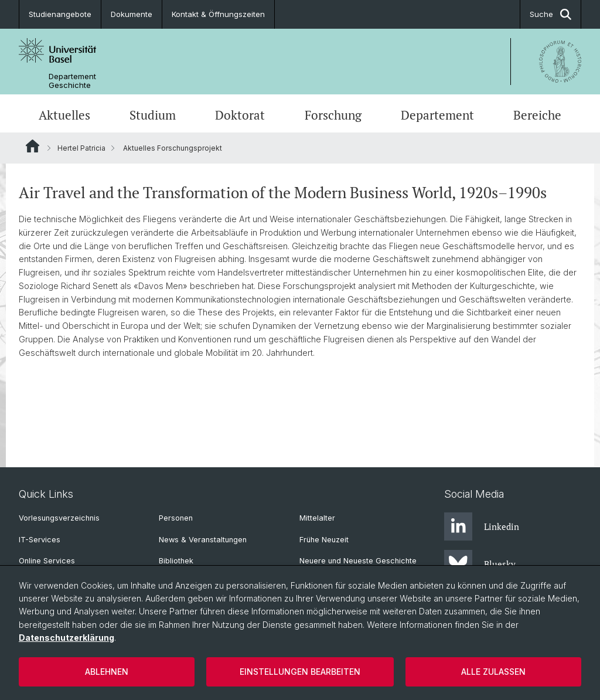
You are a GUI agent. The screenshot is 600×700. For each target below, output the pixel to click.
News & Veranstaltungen (203, 540)
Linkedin (482, 526)
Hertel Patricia (81, 148)
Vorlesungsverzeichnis (59, 518)
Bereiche (537, 115)
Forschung (333, 115)
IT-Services (40, 540)
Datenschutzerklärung (67, 638)
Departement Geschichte (72, 81)
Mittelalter (317, 518)
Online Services (47, 561)
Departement (437, 115)
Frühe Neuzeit (324, 540)
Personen (176, 518)
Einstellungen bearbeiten (300, 672)
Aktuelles (64, 115)
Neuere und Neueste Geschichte (358, 561)
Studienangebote (60, 14)
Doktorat (240, 115)
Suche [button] (550, 14)
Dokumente (132, 14)
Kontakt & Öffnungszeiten (218, 14)
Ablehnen (107, 672)
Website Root (33, 146)
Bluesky (480, 564)
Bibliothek (176, 561)
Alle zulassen (493, 672)
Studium (153, 115)
